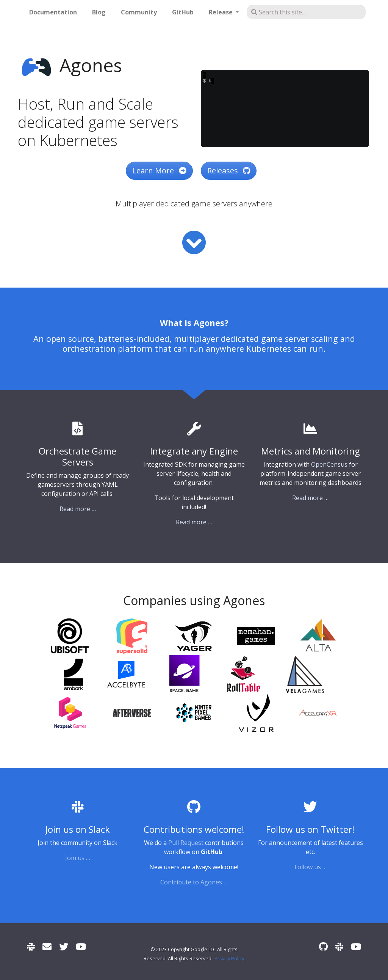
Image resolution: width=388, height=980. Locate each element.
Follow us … (311, 867)
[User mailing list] (47, 946)
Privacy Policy (229, 958)
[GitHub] (323, 946)
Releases (229, 171)
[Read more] (194, 242)
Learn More (159, 171)
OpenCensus (329, 464)
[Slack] (31, 946)
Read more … (78, 509)
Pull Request (186, 843)
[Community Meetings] (81, 946)
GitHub (183, 12)
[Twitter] (64, 946)
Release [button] (221, 12)
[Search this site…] (306, 12)
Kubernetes (269, 348)
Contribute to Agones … (194, 882)
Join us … (78, 858)
